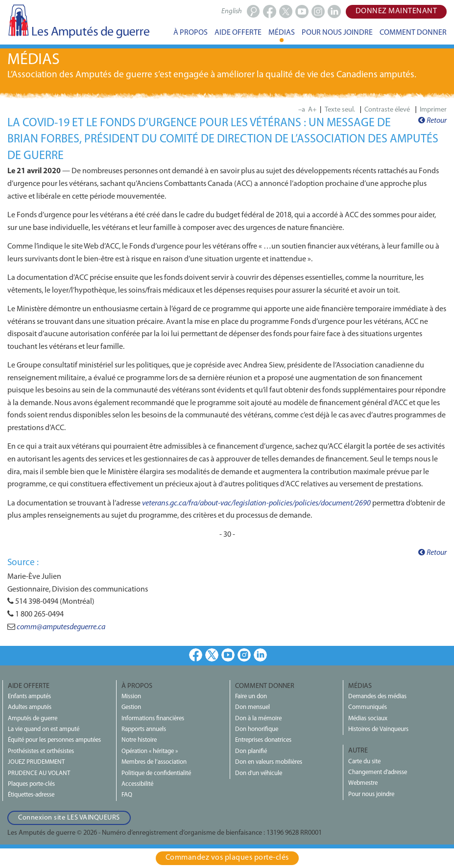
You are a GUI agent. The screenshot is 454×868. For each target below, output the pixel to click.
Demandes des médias (377, 697)
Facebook (196, 655)
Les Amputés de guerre (78, 21)
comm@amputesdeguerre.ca (61, 627)
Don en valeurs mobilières (269, 762)
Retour (432, 121)
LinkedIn (260, 655)
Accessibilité (137, 784)
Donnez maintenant (396, 11)
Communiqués (368, 707)
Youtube (228, 655)
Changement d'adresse (378, 772)
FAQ (127, 795)
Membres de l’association (154, 762)
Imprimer (433, 110)
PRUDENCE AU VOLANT (39, 773)
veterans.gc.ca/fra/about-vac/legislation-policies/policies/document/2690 (256, 503)
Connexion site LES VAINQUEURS (69, 818)
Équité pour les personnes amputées (54, 740)
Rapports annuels (144, 729)
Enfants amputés (29, 697)
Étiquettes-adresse (31, 795)
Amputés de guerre (33, 719)
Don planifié (251, 751)
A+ (312, 110)
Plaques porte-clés (31, 784)
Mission (131, 697)
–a (302, 110)
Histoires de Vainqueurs (378, 729)
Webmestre (363, 783)
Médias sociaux (368, 719)
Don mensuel (252, 707)
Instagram (244, 655)
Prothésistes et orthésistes (41, 751)
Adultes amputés (30, 707)
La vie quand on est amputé (44, 729)
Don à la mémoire (258, 719)
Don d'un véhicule (259, 773)
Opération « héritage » (150, 751)
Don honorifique (257, 729)
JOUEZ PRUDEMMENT (36, 762)
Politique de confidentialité (156, 773)
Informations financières (153, 719)
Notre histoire (139, 740)
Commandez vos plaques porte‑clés (227, 858)
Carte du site (364, 762)
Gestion (131, 707)
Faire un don (251, 697)
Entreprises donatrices (263, 740)
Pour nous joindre (371, 794)
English (232, 11)
